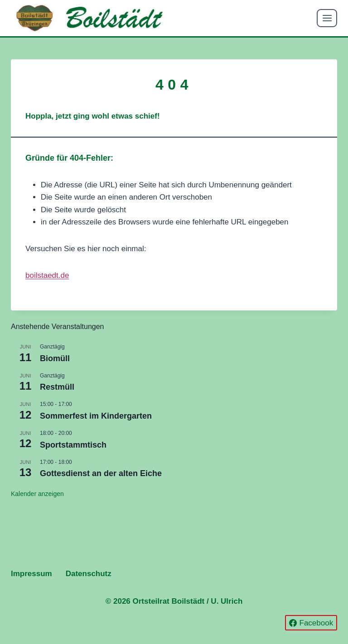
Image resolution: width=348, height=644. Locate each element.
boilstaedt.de (47, 275)
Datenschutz (89, 574)
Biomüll (55, 358)
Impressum (31, 574)
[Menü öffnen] (327, 18)
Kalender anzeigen (37, 494)
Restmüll (57, 387)
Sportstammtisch (73, 445)
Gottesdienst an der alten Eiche (101, 473)
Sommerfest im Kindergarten (96, 416)
